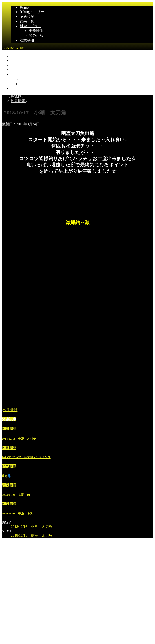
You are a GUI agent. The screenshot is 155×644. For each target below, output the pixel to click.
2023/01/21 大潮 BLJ (17, 495)
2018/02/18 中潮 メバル (19, 439)
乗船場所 (36, 31)
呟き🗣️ (7, 476)
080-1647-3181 (13, 48)
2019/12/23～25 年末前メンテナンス (26, 457)
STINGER (95, 615)
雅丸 (6, 581)
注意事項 (27, 40)
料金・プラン (31, 26)
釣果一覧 (27, 21)
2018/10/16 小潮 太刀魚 (32, 527)
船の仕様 (36, 35)
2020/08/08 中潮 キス (17, 513)
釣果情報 (10, 410)
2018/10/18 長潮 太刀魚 (32, 535)
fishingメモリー (32, 12)
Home (24, 8)
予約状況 (27, 17)
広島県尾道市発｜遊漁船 (22, 591)
